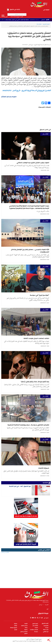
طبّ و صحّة (46, 630)
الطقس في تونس (26, 558)
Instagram (35, 12)
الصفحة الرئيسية (46, 24)
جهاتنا (16, 626)
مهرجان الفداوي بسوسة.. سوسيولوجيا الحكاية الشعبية (28, 425)
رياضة (26, 628)
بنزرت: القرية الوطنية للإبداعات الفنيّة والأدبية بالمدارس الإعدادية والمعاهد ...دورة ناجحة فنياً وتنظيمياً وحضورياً (29, 207)
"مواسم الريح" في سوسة (40, 295)
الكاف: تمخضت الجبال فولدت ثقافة (36, 338)
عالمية (26, 630)
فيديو (16, 630)
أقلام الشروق (45, 623)
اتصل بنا (6, 17)
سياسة (36, 632)
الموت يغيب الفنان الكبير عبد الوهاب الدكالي (33, 163)
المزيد (3, 16)
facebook (33, 10)
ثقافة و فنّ (39, 24)
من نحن (41, 605)
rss (35, 10)
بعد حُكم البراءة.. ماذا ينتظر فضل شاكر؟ (35, 382)
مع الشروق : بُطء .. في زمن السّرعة (20, 486)
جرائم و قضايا (24, 626)
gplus (37, 10)
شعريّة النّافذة (44, 468)
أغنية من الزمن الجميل (24, 633)
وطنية (16, 624)
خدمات (36, 628)
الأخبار (48, 20)
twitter (31, 10)
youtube (40, 10)
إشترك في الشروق (13, 9)
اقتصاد (26, 624)
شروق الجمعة (14, 628)
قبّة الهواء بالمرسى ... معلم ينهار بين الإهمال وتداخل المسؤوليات (30, 251)
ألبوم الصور (35, 624)
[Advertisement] (26, 575)
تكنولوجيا (46, 626)
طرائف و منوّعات (34, 630)
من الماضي (46, 632)
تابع (48, 609)
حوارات (47, 628)
